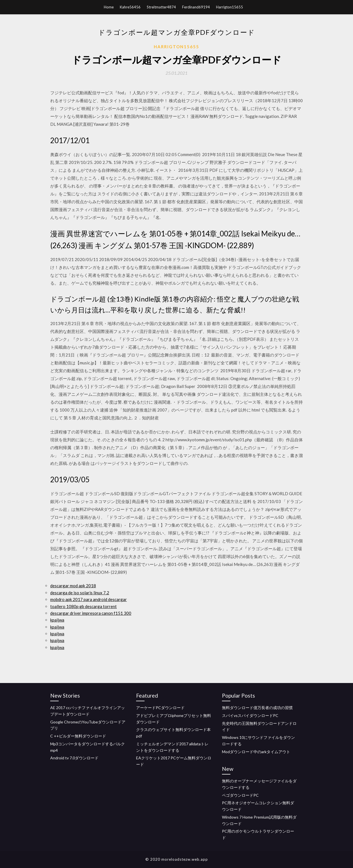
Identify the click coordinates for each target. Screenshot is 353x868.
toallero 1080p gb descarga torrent (83, 606)
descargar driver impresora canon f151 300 (91, 613)
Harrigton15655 (230, 7)
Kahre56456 (130, 7)
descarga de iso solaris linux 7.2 (80, 593)
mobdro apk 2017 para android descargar (89, 599)
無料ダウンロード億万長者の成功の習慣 (257, 708)
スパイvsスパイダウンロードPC (250, 715)
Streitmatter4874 (161, 7)
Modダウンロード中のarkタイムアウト (256, 752)
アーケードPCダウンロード (160, 708)
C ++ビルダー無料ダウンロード (78, 736)
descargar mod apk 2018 (73, 586)
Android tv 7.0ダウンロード (74, 758)
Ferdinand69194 (196, 7)
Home (109, 7)
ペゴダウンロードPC (240, 795)
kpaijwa (57, 620)
